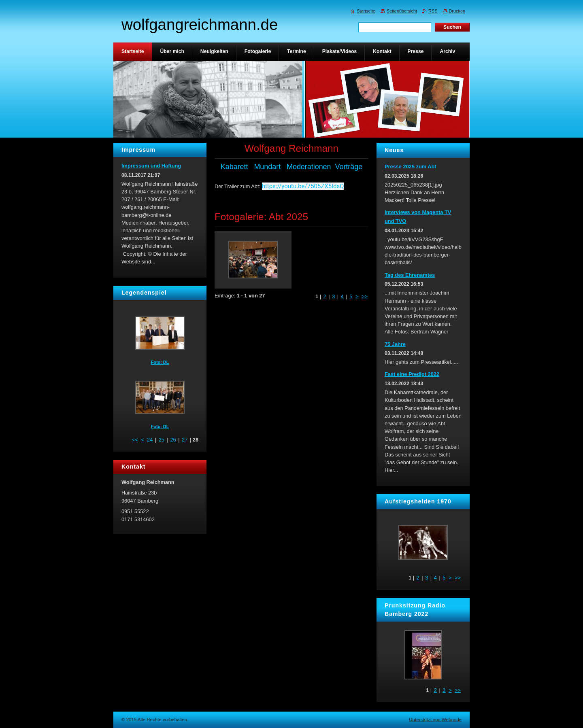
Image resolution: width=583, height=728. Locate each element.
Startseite (366, 11)
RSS (433, 11)
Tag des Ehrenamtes (410, 275)
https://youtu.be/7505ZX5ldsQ (303, 186)
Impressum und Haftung (151, 166)
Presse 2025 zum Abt (411, 167)
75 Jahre (395, 344)
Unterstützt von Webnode (435, 720)
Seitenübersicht (402, 11)
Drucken (457, 11)
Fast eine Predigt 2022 (412, 374)
